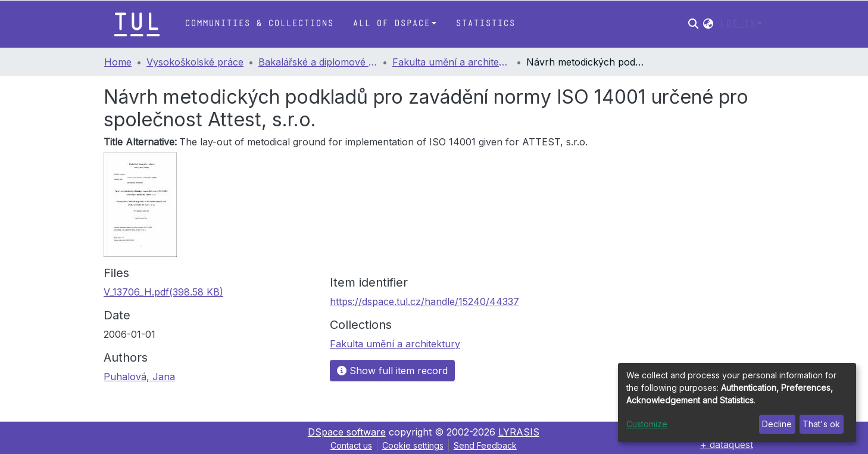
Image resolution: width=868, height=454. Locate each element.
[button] (708, 24)
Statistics (485, 24)
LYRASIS (519, 432)
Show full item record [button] (392, 371)
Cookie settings (413, 445)
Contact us (351, 445)
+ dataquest (727, 444)
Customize (647, 424)
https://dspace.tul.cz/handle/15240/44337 (424, 301)
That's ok (821, 424)
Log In (738, 24)
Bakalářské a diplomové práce (318, 62)
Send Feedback (485, 445)
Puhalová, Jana (139, 377)
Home (118, 62)
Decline (777, 424)
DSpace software (347, 432)
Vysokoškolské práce (195, 62)
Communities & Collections (259, 24)
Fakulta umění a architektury (452, 62)
